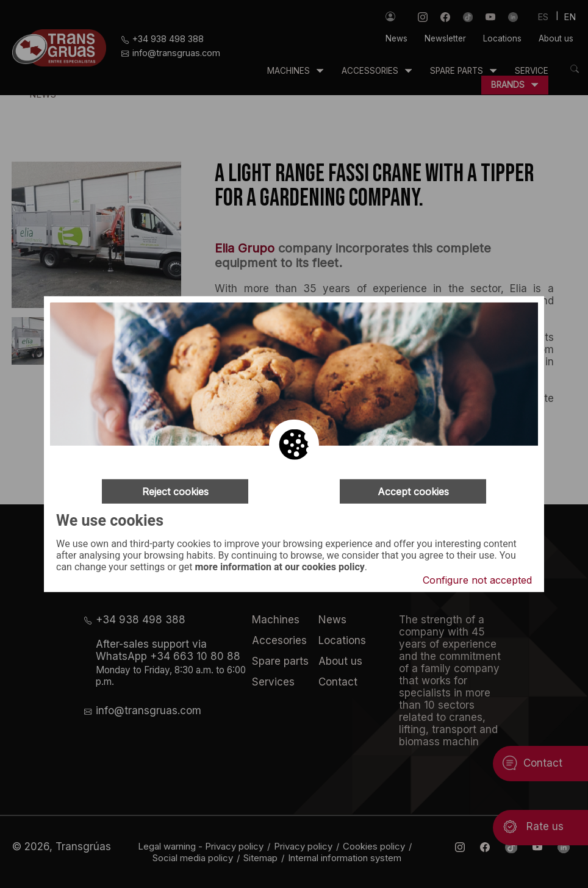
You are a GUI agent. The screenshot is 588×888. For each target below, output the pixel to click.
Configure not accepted (477, 579)
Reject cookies (175, 492)
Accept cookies (413, 492)
